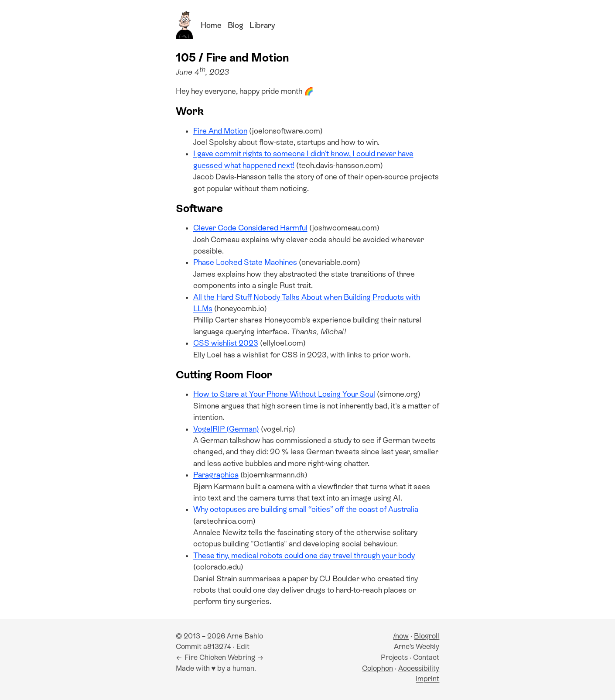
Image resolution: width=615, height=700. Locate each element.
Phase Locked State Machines (245, 262)
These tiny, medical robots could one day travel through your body (304, 556)
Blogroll (427, 636)
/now (401, 636)
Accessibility (419, 668)
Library (262, 25)
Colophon (378, 668)
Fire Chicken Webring (220, 657)
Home (211, 25)
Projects (394, 657)
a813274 (217, 647)
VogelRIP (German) (226, 429)
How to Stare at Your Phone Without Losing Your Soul (284, 394)
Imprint (427, 679)
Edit (243, 647)
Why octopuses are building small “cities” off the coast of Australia (306, 509)
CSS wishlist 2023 (226, 343)
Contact (426, 657)
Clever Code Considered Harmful (250, 228)
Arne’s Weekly (417, 647)
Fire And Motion (220, 131)
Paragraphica (216, 475)
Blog (236, 25)
